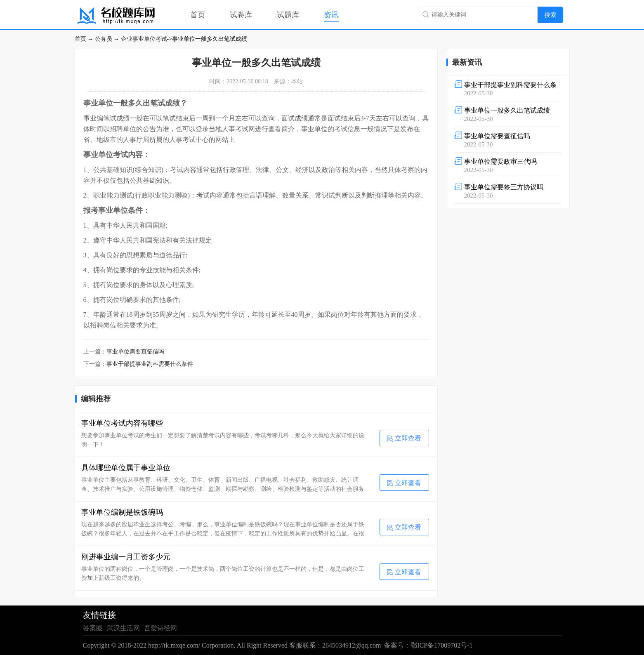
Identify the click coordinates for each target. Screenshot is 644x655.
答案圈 (93, 628)
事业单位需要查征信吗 (135, 352)
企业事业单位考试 (144, 39)
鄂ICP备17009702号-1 (441, 645)
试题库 (288, 15)
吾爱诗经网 (160, 628)
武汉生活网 (123, 628)
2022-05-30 (508, 88)
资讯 (331, 15)
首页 (198, 15)
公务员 (104, 39)
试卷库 (241, 15)
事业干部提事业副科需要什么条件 (150, 364)
